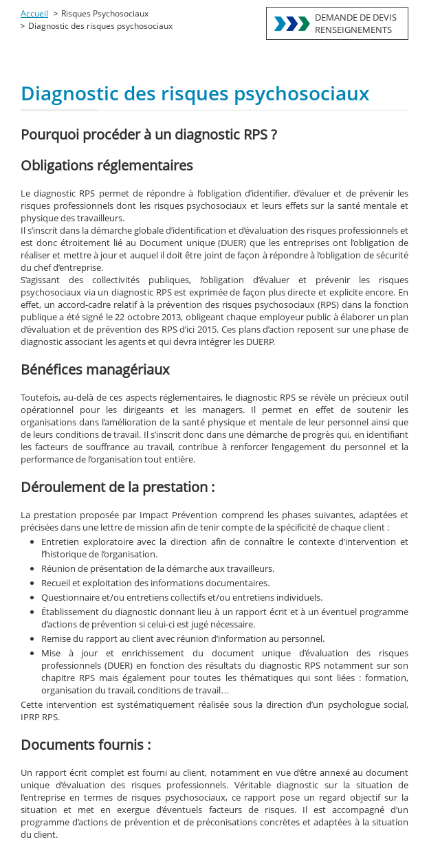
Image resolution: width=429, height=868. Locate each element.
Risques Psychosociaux (105, 13)
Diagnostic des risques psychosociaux (100, 26)
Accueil (34, 13)
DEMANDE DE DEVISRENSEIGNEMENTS (356, 23)
